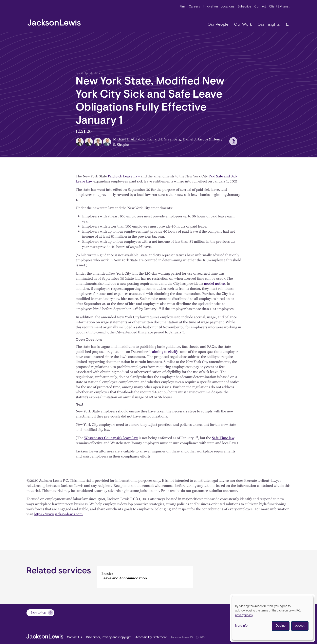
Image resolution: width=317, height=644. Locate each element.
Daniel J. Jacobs (195, 139)
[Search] (285, 25)
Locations (228, 7)
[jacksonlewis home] (54, 21)
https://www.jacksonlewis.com (58, 514)
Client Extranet (279, 7)
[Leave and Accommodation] (145, 577)
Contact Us (74, 637)
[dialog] (273, 618)
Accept (300, 626)
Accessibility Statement (151, 637)
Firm (183, 7)
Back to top (38, 613)
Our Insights (269, 25)
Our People (218, 25)
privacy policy (244, 615)
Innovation (210, 7)
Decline (281, 626)
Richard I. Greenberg (164, 139)
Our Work (243, 25)
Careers (194, 7)
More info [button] (241, 626)
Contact (260, 7)
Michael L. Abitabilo (129, 139)
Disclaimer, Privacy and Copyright (109, 637)
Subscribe (245, 7)
